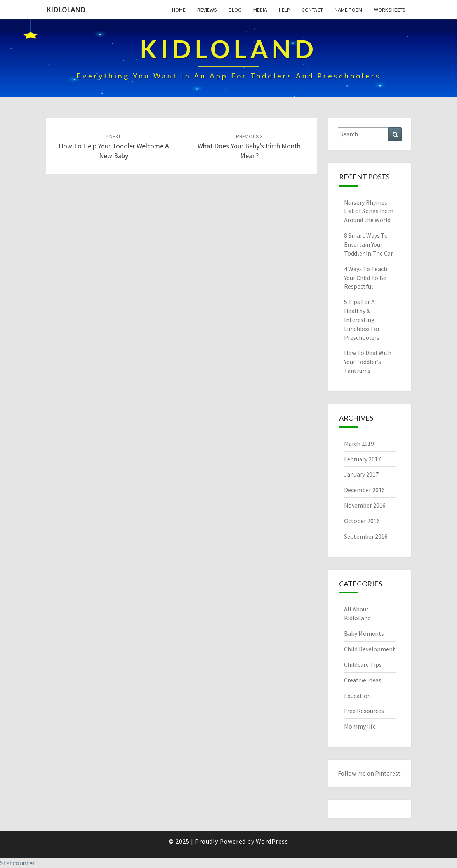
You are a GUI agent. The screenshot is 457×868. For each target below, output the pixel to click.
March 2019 (359, 444)
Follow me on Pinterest (369, 773)
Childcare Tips (363, 664)
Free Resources (364, 711)
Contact (312, 10)
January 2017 (361, 474)
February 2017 (362, 459)
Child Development (370, 649)
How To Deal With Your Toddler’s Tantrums (368, 362)
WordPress (272, 841)
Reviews (207, 10)
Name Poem (348, 10)
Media (260, 10)
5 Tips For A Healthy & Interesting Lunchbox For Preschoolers (362, 319)
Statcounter (17, 863)
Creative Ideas (363, 680)
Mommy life (360, 726)
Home (179, 10)
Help (284, 10)
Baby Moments (364, 633)
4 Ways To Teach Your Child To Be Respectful (366, 278)
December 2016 (364, 490)
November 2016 (365, 505)
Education (357, 696)
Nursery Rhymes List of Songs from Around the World (369, 211)
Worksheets (390, 10)
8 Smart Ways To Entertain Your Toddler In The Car (368, 244)
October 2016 (362, 521)
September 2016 (366, 536)
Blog (235, 10)
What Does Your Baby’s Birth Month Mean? (249, 146)
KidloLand (66, 10)
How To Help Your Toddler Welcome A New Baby (114, 146)
